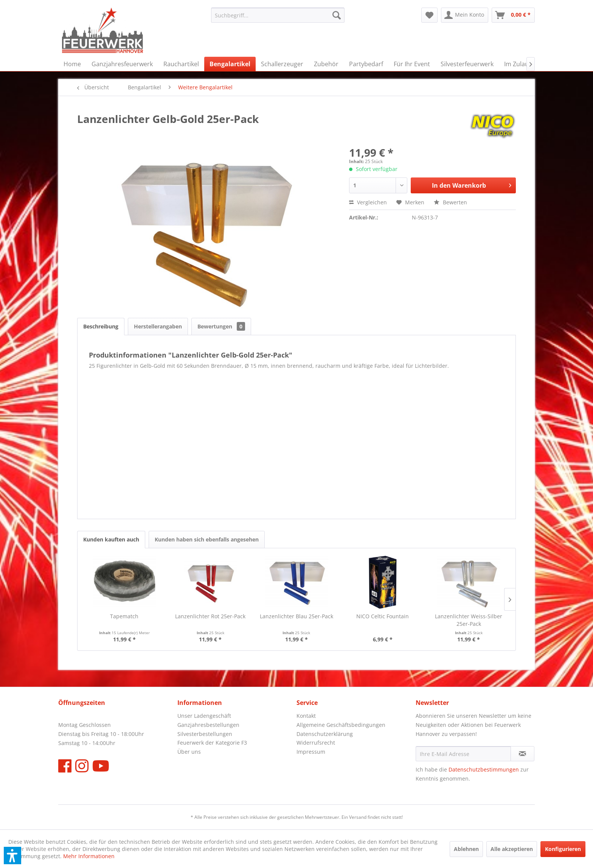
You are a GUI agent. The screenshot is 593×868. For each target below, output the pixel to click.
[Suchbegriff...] (278, 15)
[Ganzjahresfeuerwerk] (122, 64)
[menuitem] (278, 15)
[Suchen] (337, 15)
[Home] (72, 64)
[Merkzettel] (429, 15)
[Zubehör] (326, 64)
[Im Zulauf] (517, 64)
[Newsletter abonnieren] (522, 754)
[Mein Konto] (465, 15)
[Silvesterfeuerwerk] (467, 64)
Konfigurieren (563, 849)
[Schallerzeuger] (282, 64)
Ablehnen (466, 849)
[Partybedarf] (366, 64)
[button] (12, 856)
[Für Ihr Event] (412, 64)
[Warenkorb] (513, 15)
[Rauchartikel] (181, 64)
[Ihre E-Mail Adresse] (463, 754)
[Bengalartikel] (230, 64)
